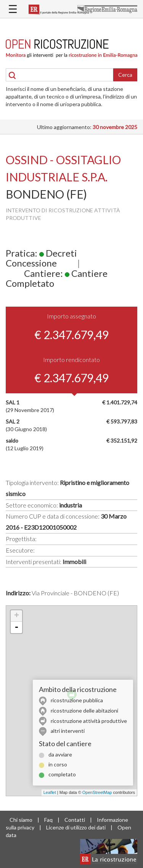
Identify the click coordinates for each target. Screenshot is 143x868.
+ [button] (17, 616)
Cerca (125, 75)
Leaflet (50, 792)
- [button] (16, 627)
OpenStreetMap (97, 792)
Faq (48, 820)
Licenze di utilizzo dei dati (76, 827)
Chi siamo (21, 820)
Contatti (75, 820)
